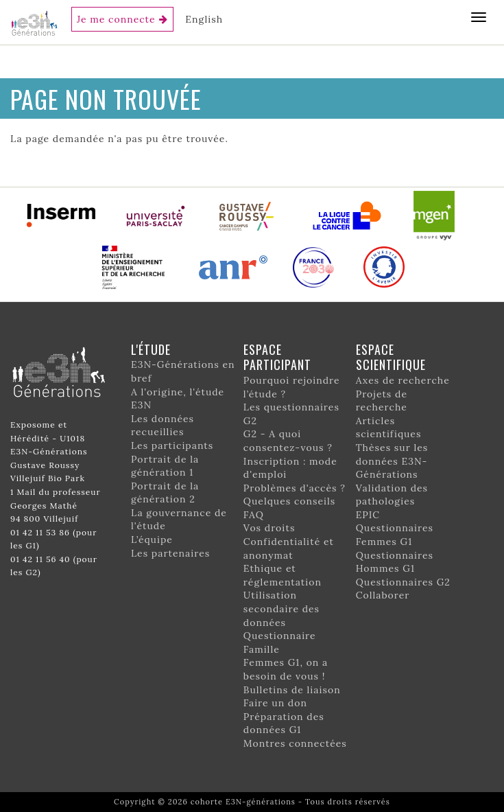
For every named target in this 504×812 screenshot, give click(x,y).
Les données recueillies (163, 426)
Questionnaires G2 (403, 582)
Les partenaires (170, 553)
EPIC (368, 515)
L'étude (151, 349)
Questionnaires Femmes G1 (395, 535)
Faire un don (275, 703)
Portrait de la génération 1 (165, 466)
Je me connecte (116, 19)
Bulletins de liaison (292, 690)
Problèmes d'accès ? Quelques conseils (295, 495)
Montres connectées (295, 743)
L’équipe (152, 540)
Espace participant (277, 357)
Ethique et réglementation (283, 575)
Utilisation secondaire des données (281, 608)
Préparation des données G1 (284, 723)
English (204, 19)
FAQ (254, 515)
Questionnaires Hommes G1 (395, 562)
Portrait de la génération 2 (165, 493)
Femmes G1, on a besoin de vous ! (286, 669)
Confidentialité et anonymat (289, 548)
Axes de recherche (403, 380)
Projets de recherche (382, 401)
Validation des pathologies (392, 495)
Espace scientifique (391, 357)
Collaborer (383, 595)
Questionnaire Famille (280, 642)
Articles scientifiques (389, 428)
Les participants (172, 445)
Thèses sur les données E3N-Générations (392, 461)
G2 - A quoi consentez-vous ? (288, 441)
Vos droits (269, 528)
